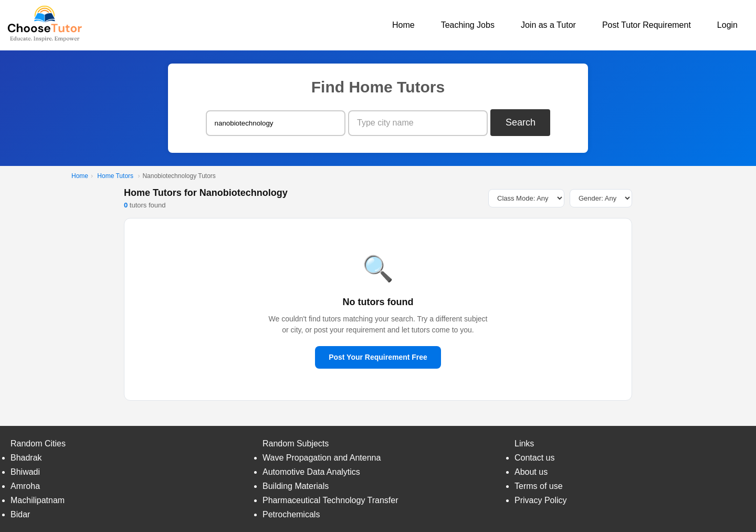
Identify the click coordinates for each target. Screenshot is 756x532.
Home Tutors (115, 176)
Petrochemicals (291, 514)
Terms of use (539, 486)
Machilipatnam (38, 500)
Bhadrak (26, 458)
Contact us (534, 458)
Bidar (20, 514)
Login (727, 25)
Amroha (25, 486)
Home (403, 25)
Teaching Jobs (468, 25)
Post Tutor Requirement (647, 25)
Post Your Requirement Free (378, 357)
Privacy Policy (541, 500)
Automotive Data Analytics (311, 472)
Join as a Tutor (548, 25)
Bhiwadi (25, 472)
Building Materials (296, 486)
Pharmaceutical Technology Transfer (330, 500)
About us (531, 472)
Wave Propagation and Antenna (322, 458)
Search (521, 122)
